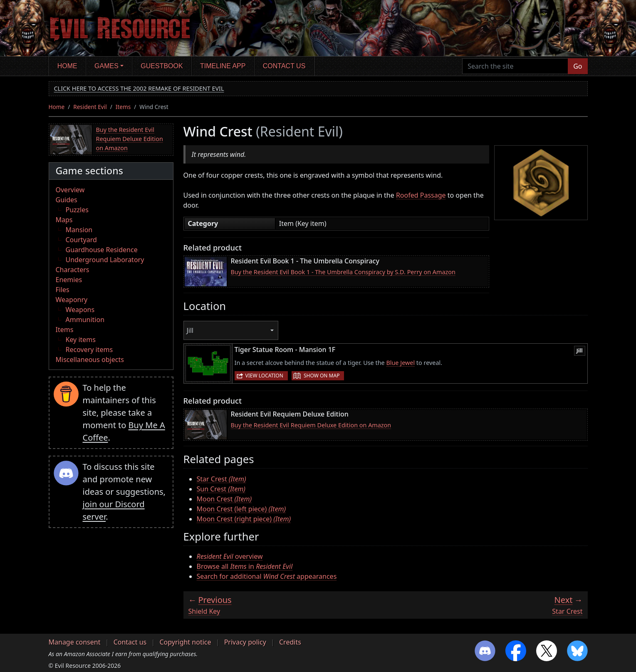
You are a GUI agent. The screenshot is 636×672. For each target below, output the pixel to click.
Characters (73, 270)
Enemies (69, 280)
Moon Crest (224, 499)
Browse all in (245, 566)
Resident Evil (90, 107)
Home (67, 66)
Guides (67, 200)
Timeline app (223, 66)
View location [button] (264, 376)
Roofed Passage (421, 195)
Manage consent (75, 642)
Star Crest (221, 479)
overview (230, 556)
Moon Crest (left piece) (241, 509)
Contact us (284, 66)
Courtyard (81, 240)
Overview (70, 190)
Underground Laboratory (105, 260)
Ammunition (85, 320)
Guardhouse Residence (102, 250)
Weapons (80, 310)
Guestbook (162, 66)
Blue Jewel (400, 363)
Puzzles (77, 210)
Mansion (79, 230)
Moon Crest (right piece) (244, 519)
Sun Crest (221, 489)
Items (123, 107)
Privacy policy (245, 642)
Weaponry (72, 300)
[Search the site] (515, 66)
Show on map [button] (322, 376)
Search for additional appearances (267, 576)
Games (106, 66)
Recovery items (89, 350)
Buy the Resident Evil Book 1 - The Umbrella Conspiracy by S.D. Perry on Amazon (343, 272)
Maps (64, 220)
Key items (81, 340)
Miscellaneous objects (90, 360)
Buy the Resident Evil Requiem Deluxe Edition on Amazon (130, 139)
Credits (290, 642)
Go (578, 66)
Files (63, 290)
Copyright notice (185, 642)
